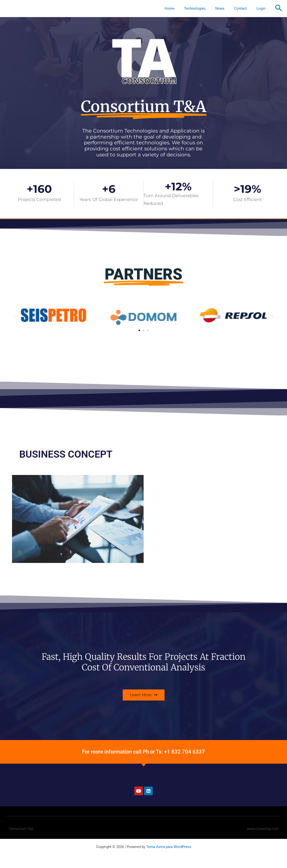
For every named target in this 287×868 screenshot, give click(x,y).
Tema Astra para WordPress (169, 847)
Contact (244, 8)
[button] (279, 8)
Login (262, 8)
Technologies (203, 8)
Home (180, 8)
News (226, 8)
